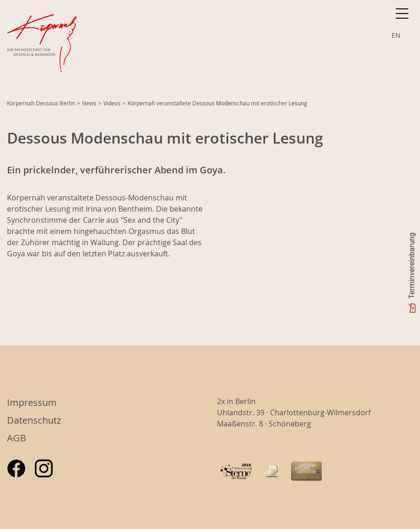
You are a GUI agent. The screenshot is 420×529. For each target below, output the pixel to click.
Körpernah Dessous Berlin (41, 103)
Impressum (32, 402)
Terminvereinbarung (412, 266)
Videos (112, 103)
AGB (17, 438)
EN (396, 35)
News (89, 103)
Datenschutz (34, 420)
